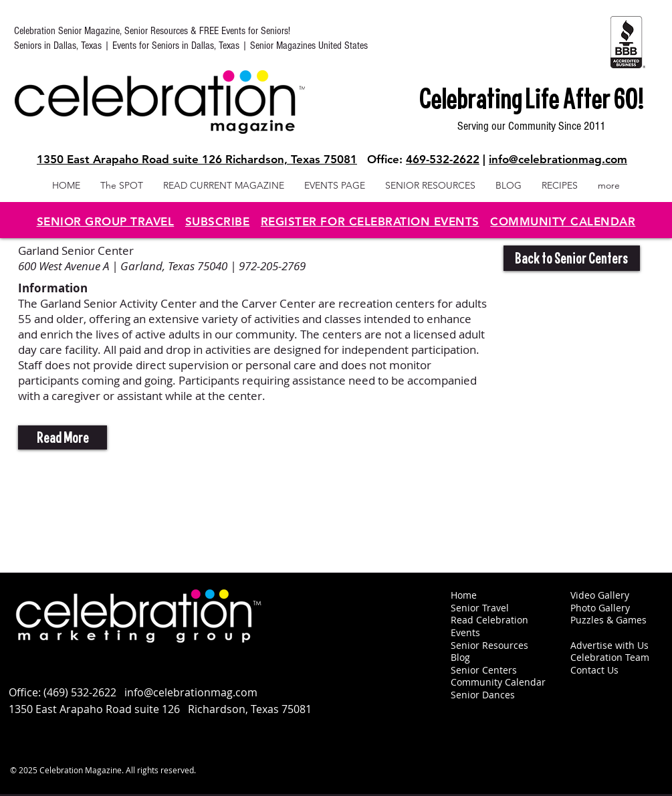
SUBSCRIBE (218, 221)
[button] (63, 437)
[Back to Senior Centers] (572, 258)
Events (465, 632)
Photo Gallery (600, 608)
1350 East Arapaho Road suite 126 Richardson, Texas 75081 (197, 159)
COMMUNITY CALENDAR (563, 221)
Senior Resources (489, 645)
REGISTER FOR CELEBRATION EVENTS (370, 221)
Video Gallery (600, 595)
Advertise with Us (609, 645)
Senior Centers (485, 670)
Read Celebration (489, 620)
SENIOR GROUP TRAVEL (106, 221)
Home (464, 595)
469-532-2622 (443, 159)
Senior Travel (480, 608)
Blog (460, 657)
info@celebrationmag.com (558, 159)
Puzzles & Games (608, 620)
